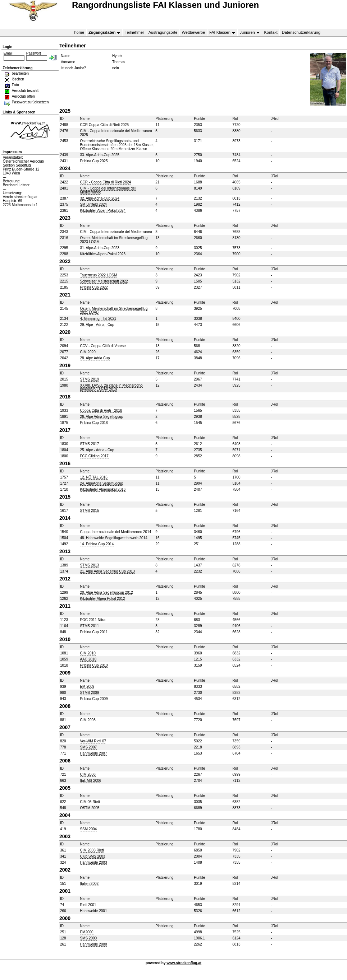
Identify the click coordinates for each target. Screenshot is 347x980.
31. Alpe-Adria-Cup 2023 (100, 248)
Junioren (248, 32)
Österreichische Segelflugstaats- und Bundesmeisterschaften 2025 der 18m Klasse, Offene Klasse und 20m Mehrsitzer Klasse (117, 145)
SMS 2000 (88, 938)
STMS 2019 (89, 379)
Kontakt (271, 32)
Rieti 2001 (88, 905)
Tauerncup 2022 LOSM (98, 275)
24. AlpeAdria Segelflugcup (101, 483)
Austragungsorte (163, 32)
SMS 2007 (88, 747)
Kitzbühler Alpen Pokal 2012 (102, 599)
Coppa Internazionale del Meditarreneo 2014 (115, 532)
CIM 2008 (88, 720)
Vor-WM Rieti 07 (93, 741)
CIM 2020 (88, 352)
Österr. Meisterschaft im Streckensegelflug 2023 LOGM (114, 240)
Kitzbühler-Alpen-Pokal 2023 (103, 254)
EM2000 (86, 932)
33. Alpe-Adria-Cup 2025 (100, 155)
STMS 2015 (89, 511)
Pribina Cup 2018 (94, 423)
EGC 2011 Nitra (93, 620)
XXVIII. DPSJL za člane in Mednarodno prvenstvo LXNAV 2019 (111, 387)
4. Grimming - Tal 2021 (98, 319)
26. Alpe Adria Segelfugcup (101, 417)
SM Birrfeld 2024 (93, 204)
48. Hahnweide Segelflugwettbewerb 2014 (113, 538)
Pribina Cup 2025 (94, 161)
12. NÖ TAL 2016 (94, 477)
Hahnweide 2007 (93, 753)
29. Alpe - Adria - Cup (97, 325)
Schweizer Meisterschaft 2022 (104, 281)
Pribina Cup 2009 (94, 699)
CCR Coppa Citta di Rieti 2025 (104, 125)
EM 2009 (87, 687)
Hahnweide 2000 (93, 944)
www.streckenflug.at (184, 963)
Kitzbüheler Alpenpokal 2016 (103, 489)
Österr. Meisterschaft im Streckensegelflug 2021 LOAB (114, 311)
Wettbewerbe (193, 32)
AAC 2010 (88, 659)
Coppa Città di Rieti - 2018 (101, 410)
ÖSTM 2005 (90, 808)
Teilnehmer (134, 32)
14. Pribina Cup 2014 (97, 544)
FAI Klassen (221, 32)
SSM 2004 (88, 829)
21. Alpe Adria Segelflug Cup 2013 (107, 571)
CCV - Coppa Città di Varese (103, 346)
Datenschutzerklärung (301, 32)
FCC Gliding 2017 (94, 456)
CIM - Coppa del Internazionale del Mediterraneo (108, 190)
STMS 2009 (89, 693)
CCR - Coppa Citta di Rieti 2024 (105, 182)
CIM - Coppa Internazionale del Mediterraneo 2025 (116, 133)
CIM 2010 (88, 653)
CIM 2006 (88, 774)
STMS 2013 (89, 565)
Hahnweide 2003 (93, 862)
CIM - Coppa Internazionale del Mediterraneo (116, 232)
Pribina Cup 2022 (94, 287)
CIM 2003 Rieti (92, 850)
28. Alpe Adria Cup (95, 358)
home (79, 32)
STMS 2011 (89, 626)
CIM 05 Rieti (90, 802)
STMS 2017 (89, 444)
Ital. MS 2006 (90, 781)
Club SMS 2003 (92, 856)
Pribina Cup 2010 (94, 665)
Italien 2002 (89, 884)
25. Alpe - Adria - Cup (97, 450)
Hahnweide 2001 (93, 911)
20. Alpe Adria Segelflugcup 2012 (106, 592)
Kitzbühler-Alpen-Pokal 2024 (103, 211)
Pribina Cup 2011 (94, 632)
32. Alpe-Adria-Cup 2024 (100, 198)
